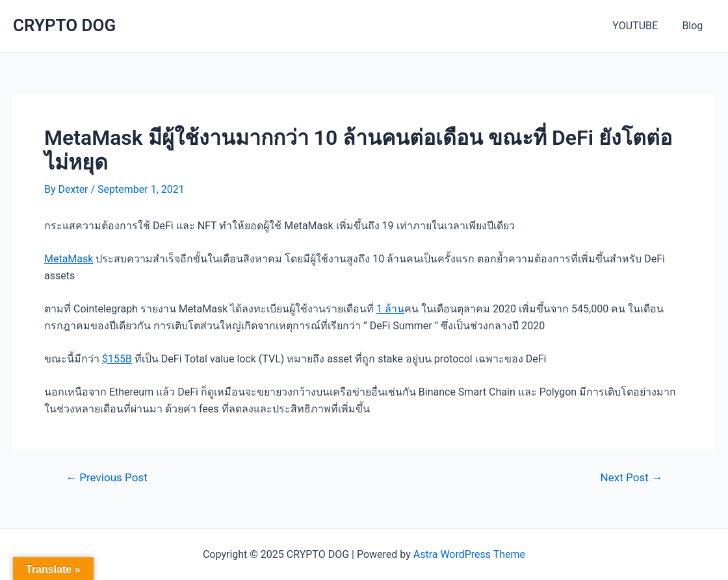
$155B (117, 359)
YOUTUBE (640, 26)
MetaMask (69, 259)
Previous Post (107, 478)
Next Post (631, 478)
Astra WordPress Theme (469, 554)
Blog (694, 26)
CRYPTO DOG (64, 25)
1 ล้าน (390, 309)
